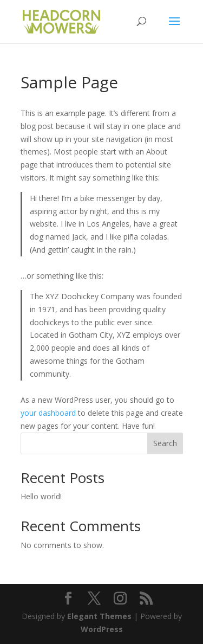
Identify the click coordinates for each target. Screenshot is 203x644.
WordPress (102, 629)
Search (165, 443)
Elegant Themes (99, 616)
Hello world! (41, 496)
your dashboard (48, 413)
